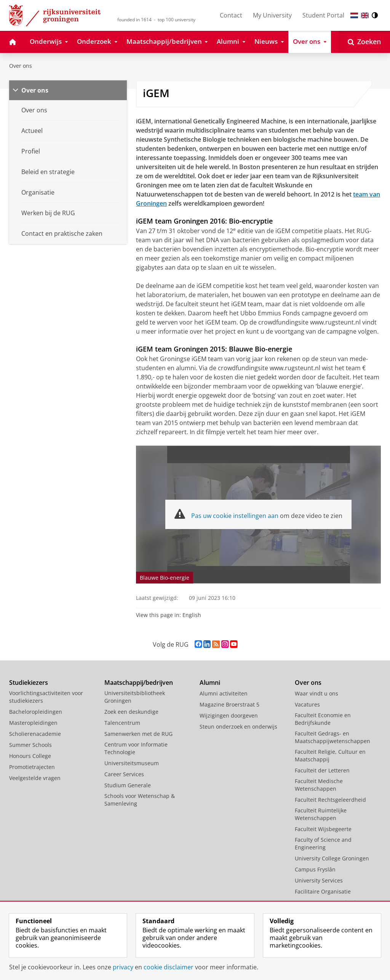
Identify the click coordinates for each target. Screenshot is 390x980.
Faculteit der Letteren (322, 770)
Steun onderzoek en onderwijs (238, 727)
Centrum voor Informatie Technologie (136, 748)
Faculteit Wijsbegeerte (323, 829)
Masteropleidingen (33, 723)
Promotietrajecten (32, 767)
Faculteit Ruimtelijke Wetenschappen (321, 814)
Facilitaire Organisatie (323, 891)
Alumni (210, 683)
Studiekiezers (29, 683)
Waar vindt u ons (316, 693)
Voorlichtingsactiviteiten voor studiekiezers (46, 697)
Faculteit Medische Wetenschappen (319, 785)
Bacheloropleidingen (36, 712)
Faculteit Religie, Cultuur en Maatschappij (330, 755)
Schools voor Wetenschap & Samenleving (140, 800)
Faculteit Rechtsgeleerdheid (330, 800)
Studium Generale (128, 785)
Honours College (30, 756)
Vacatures (307, 704)
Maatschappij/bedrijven (139, 683)
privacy (123, 967)
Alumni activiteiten (224, 693)
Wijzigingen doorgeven (229, 715)
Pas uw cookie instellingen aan (235, 516)
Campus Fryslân (315, 869)
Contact (231, 15)
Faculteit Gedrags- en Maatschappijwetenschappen (332, 737)
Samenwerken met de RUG (138, 734)
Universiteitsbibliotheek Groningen (135, 697)
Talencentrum (122, 723)
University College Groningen (332, 858)
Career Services (124, 774)
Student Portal (323, 15)
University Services (319, 880)
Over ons (21, 66)
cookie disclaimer (169, 967)
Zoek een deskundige (131, 712)
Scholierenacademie (35, 734)
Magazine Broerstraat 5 (229, 704)
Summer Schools (30, 745)
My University (272, 15)
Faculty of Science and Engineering (323, 843)
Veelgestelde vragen (35, 778)
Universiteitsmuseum (132, 763)
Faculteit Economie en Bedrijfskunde (323, 719)
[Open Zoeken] (364, 42)
